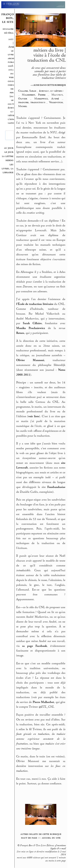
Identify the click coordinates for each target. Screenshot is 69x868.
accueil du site (51, 838)
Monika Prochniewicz (31, 328)
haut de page (29, 838)
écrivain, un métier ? (13, 111)
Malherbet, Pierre (34, 95)
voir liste (34, 416)
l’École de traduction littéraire (35, 304)
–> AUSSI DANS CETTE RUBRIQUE (48, 85)
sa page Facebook (34, 646)
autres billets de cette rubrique (41, 834)
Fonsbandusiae (56, 487)
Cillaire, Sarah (27, 91)
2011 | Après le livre (11, 47)
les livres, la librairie (7, 168)
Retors (20, 333)
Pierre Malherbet (43, 702)
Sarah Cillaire (32, 323)
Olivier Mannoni (30, 360)
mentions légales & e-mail (58, 847)
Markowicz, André (47, 99)
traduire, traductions (32, 102)
